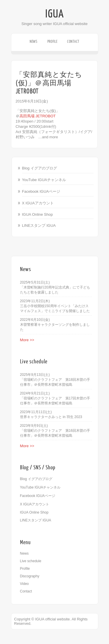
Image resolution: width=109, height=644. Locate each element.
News (34, 41)
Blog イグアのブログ (40, 168)
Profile (52, 41)
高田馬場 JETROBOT (38, 116)
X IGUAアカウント (38, 203)
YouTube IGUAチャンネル (44, 180)
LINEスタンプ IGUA (39, 225)
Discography (30, 576)
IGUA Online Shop (37, 214)
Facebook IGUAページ (41, 191)
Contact (73, 41)
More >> (27, 340)
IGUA (55, 14)
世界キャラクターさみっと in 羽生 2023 (51, 417)
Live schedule (31, 561)
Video (24, 584)
